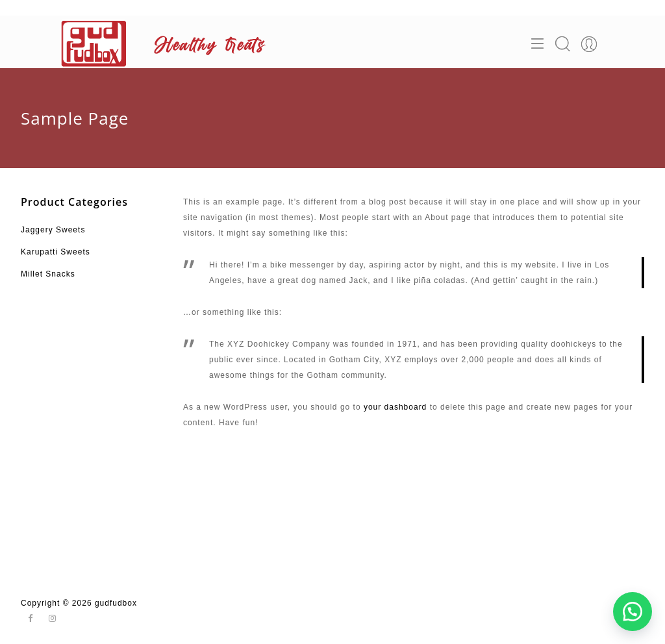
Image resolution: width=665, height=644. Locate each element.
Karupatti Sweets (56, 252)
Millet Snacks (48, 274)
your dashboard (395, 407)
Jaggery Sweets (53, 230)
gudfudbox (116, 603)
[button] (633, 612)
